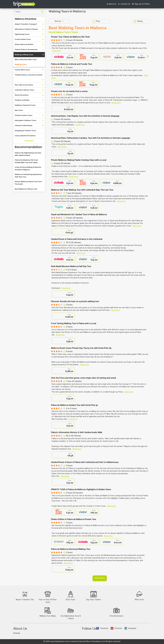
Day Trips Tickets (93, 596)
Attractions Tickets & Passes (26, 29)
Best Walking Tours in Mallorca (78, 28)
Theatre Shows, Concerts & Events (29, 75)
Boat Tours (71, 596)
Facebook (102, 628)
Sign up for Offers (141, 4)
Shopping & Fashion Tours (25, 131)
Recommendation (28, 147)
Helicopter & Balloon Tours (26, 120)
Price (97, 21)
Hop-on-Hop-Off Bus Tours (48, 597)
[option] (63, 57)
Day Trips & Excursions (24, 85)
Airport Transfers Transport (26, 24)
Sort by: (58, 21)
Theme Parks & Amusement (26, 49)
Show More (29, 141)
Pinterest (116, 628)
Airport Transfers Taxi (25, 596)
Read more (57, 51)
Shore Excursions (22, 95)
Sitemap (17, 633)
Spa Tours (19, 110)
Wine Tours (139, 596)
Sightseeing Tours (22, 34)
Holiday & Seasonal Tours (25, 105)
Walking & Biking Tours (24, 55)
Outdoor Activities (22, 100)
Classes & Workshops (24, 125)
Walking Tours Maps (48, 612)
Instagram (130, 628)
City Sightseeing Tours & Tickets (71, 613)
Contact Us (124, 4)
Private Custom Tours (24, 115)
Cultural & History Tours (24, 90)
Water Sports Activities (24, 44)
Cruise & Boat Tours (23, 39)
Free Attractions (116, 612)
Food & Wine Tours (22, 70)
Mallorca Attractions (26, 19)
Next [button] (147, 56)
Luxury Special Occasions (25, 136)
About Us (112, 4)
